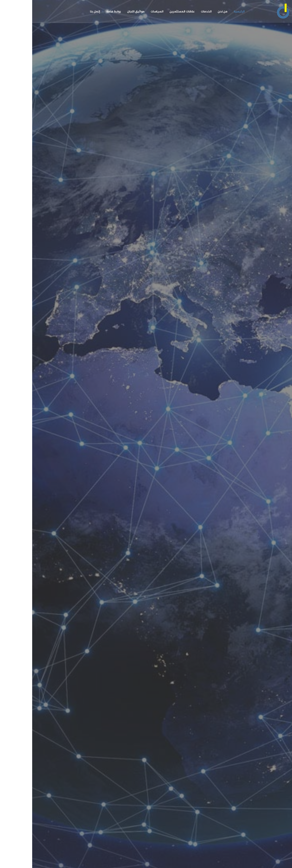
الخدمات (174, 11)
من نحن (190, 11)
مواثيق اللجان (104, 11)
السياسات (125, 11)
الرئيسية (207, 11)
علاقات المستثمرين (150, 11)
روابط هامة (81, 11)
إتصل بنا (63, 11)
